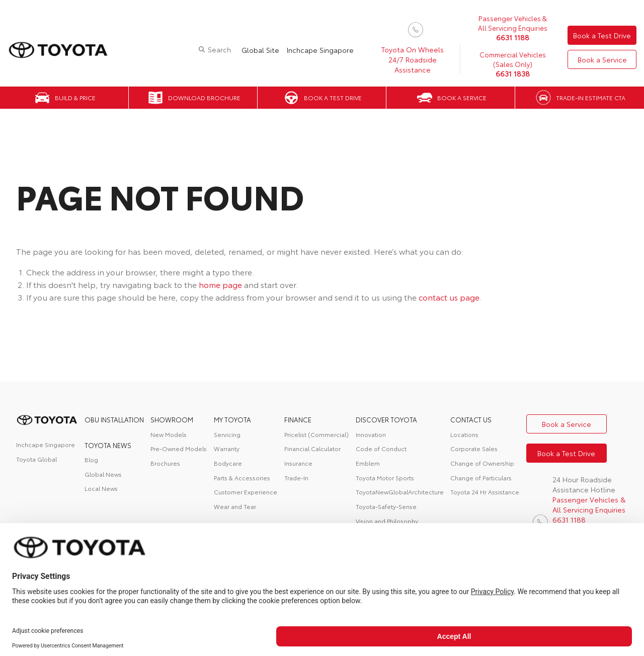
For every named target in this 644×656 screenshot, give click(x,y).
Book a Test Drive (602, 35)
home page (220, 284)
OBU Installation (114, 419)
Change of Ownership (482, 463)
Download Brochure (204, 97)
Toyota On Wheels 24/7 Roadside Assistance (413, 59)
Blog (91, 459)
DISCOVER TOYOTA (386, 419)
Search (219, 49)
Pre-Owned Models (179, 448)
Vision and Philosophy (387, 521)
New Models (169, 434)
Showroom (172, 419)
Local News (101, 488)
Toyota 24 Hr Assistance (485, 492)
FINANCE (298, 419)
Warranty (227, 448)
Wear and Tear (235, 506)
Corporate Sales (474, 448)
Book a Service (602, 59)
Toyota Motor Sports (385, 478)
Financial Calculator (312, 448)
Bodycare (228, 463)
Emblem (368, 463)
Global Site (260, 50)
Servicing (227, 434)
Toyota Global (36, 459)
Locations (464, 434)
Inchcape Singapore (320, 50)
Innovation (371, 434)
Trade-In (296, 478)
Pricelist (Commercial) (316, 434)
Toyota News (108, 445)
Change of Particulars (481, 478)
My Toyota (232, 419)
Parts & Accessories (242, 478)
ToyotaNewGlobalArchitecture (400, 492)
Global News (103, 474)
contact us (471, 419)
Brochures (165, 463)
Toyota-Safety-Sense (386, 506)
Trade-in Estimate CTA (591, 97)
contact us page (449, 297)
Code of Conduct (381, 448)
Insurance (298, 463)
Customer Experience (246, 492)
